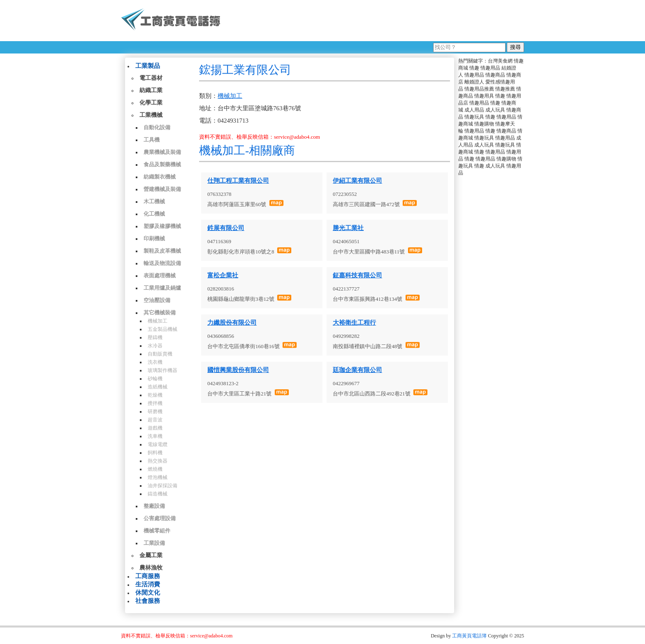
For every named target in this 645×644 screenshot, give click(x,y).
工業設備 (154, 543)
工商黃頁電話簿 (469, 636)
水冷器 (155, 346)
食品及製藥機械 (162, 164)
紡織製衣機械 (160, 177)
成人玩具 (495, 110)
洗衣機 (155, 362)
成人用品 (474, 110)
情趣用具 (484, 96)
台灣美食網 (500, 61)
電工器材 (151, 78)
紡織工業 (151, 90)
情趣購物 (484, 124)
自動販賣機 (160, 354)
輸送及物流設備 (162, 263)
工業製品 (148, 66)
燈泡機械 (158, 477)
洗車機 (155, 436)
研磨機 (155, 412)
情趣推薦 (505, 89)
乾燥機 (155, 395)
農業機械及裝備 (162, 152)
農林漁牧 (151, 568)
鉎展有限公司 (226, 228)
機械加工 (158, 321)
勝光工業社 (348, 228)
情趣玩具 (474, 117)
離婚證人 (474, 82)
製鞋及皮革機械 (162, 251)
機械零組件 (157, 531)
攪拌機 (155, 403)
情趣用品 (490, 68)
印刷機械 (154, 238)
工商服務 (148, 576)
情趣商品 (495, 75)
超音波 (155, 420)
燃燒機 (155, 469)
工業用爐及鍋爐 (162, 288)
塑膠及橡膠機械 (162, 226)
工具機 (152, 140)
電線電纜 (158, 444)
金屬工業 (151, 555)
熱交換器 (158, 461)
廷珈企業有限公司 (357, 370)
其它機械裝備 (160, 313)
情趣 (474, 68)
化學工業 (151, 103)
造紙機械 (158, 387)
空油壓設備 (157, 300)
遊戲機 (155, 428)
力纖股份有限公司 (232, 323)
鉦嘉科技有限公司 (357, 275)
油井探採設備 (162, 486)
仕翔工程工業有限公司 (238, 181)
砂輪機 (155, 379)
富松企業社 (223, 275)
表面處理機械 (160, 276)
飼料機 (155, 453)
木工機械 (154, 201)
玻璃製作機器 (162, 370)
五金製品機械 (162, 329)
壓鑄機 (155, 337)
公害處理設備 (160, 518)
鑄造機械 (158, 494)
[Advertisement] (376, 21)
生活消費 (148, 584)
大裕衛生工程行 (354, 323)
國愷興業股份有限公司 (238, 370)
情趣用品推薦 (479, 89)
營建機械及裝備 (162, 189)
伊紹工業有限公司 (357, 181)
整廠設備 (154, 506)
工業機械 (151, 115)
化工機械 (154, 214)
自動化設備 (157, 127)
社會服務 (148, 601)
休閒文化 (148, 593)
